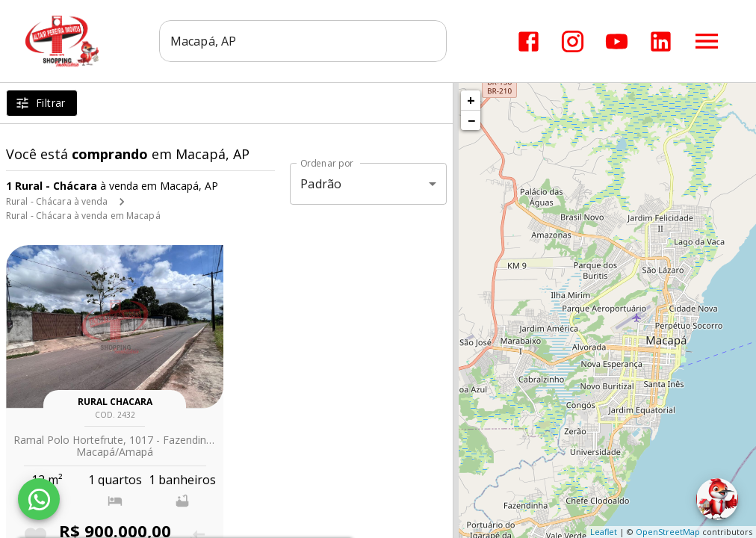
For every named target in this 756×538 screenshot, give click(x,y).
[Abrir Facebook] (529, 41)
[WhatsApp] (39, 499)
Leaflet (604, 532)
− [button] (471, 120)
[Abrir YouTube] (617, 41)
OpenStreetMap (668, 532)
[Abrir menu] (707, 41)
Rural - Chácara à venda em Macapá (83, 216)
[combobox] (304, 41)
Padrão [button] (321, 184)
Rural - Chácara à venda (57, 201)
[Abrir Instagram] (573, 41)
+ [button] (471, 100)
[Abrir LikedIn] (661, 41)
